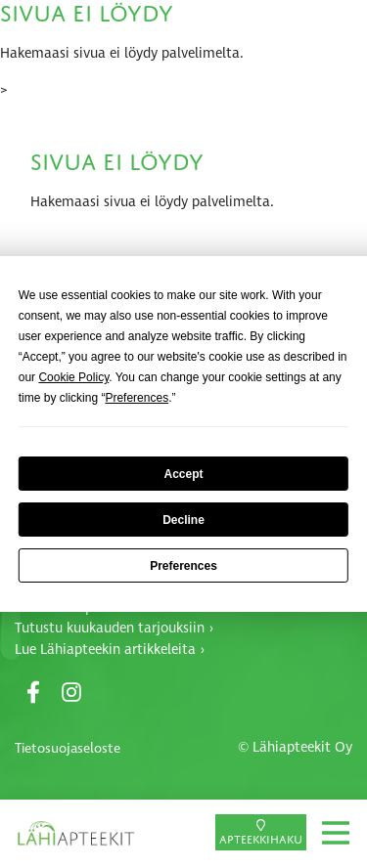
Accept (183, 474)
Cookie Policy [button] (73, 377)
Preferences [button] (137, 398)
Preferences (183, 566)
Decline (183, 520)
